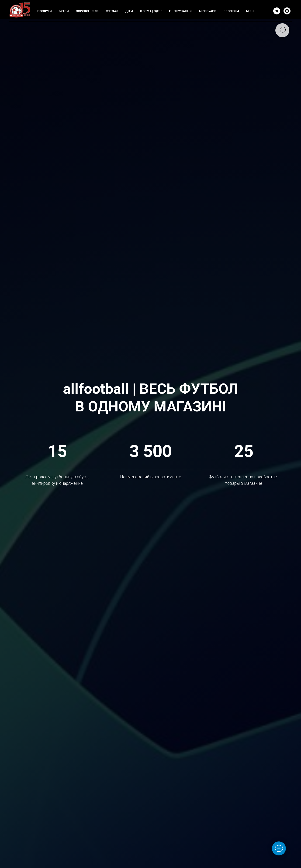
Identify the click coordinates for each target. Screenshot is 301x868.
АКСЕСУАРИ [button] (208, 11)
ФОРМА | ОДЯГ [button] (151, 11)
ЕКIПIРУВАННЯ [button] (180, 11)
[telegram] (277, 11)
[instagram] (287, 11)
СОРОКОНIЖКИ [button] (87, 11)
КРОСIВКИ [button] (231, 11)
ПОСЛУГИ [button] (45, 11)
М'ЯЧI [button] (250, 11)
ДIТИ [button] (129, 11)
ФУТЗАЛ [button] (112, 11)
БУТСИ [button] (64, 11)
